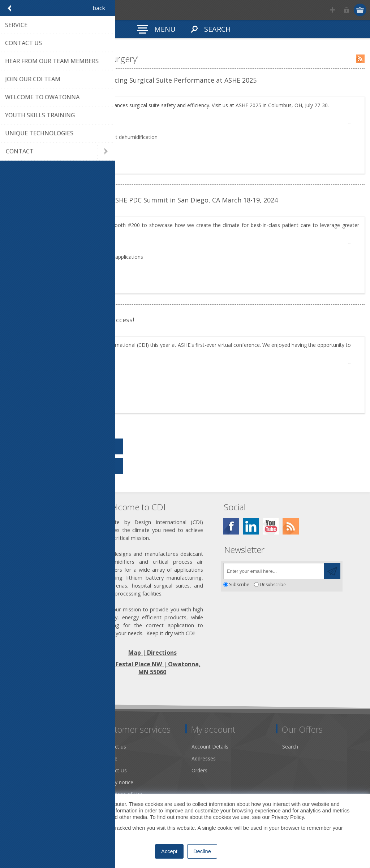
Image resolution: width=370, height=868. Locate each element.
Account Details (210, 747)
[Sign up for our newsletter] (274, 571)
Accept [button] (169, 851)
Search (290, 747)
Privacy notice (117, 782)
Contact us (113, 747)
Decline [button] (202, 851)
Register (333, 10)
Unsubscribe (273, 585)
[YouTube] (271, 526)
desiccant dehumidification (126, 137)
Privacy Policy (288, 817)
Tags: (24, 137)
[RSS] (291, 526)
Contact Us (114, 770)
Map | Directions (152, 653)
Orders (199, 770)
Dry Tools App (27, 747)
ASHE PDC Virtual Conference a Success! (72, 320)
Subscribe (239, 585)
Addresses (204, 758)
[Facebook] (231, 526)
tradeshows (48, 137)
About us (21, 758)
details (28, 162)
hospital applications (119, 257)
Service (109, 758)
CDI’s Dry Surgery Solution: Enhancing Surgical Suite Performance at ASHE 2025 (134, 80)
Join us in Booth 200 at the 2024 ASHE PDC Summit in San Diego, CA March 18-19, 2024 (144, 200)
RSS (360, 59)
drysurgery (79, 137)
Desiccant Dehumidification (42, 782)
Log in (347, 10)
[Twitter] (251, 526)
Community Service (33, 770)
